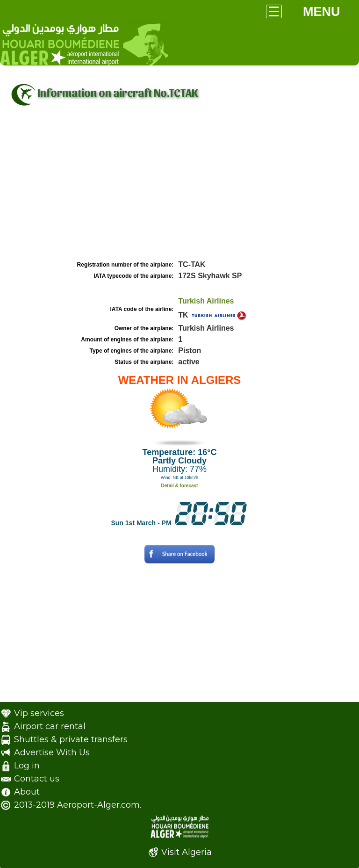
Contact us (37, 779)
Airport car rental (50, 726)
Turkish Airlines (206, 301)
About (27, 792)
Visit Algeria (187, 852)
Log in (27, 766)
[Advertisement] (179, 188)
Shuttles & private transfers (71, 739)
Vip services (39, 713)
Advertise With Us (52, 752)
